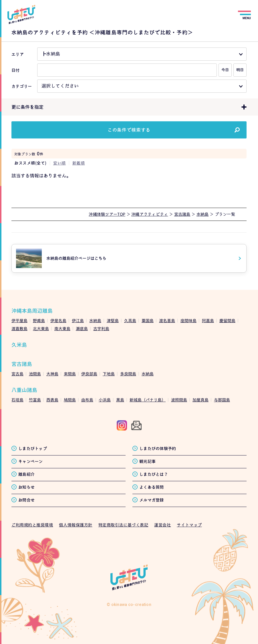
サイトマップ (189, 525)
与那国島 (222, 400)
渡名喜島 (167, 321)
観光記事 (147, 461)
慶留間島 (227, 321)
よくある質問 (152, 487)
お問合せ (26, 500)
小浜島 (105, 400)
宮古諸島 (22, 364)
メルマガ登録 (152, 500)
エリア (18, 54)
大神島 (52, 374)
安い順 (59, 163)
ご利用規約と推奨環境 (32, 525)
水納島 (95, 321)
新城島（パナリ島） (148, 400)
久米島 (19, 345)
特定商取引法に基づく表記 (123, 525)
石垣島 (17, 400)
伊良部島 (89, 374)
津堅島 (113, 321)
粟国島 (148, 321)
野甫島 (39, 321)
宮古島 (17, 374)
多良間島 (128, 374)
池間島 (35, 374)
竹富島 (35, 400)
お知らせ (26, 487)
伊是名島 (58, 321)
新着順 (79, 163)
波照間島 (179, 400)
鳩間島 (70, 400)
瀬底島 (82, 329)
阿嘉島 (208, 321)
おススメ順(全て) (30, 163)
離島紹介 (26, 474)
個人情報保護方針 (76, 525)
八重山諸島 (24, 390)
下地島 (109, 374)
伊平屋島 (19, 321)
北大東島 (41, 329)
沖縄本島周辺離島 (32, 311)
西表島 (52, 400)
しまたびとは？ (154, 474)
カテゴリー (22, 86)
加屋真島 (201, 400)
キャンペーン (31, 461)
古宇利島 (101, 329)
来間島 (70, 374)
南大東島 (62, 329)
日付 (16, 70)
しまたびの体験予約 (158, 448)
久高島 (130, 321)
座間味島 (188, 321)
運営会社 (162, 525)
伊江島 (78, 321)
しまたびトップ (33, 448)
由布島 (87, 400)
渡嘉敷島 (19, 329)
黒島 (120, 400)
